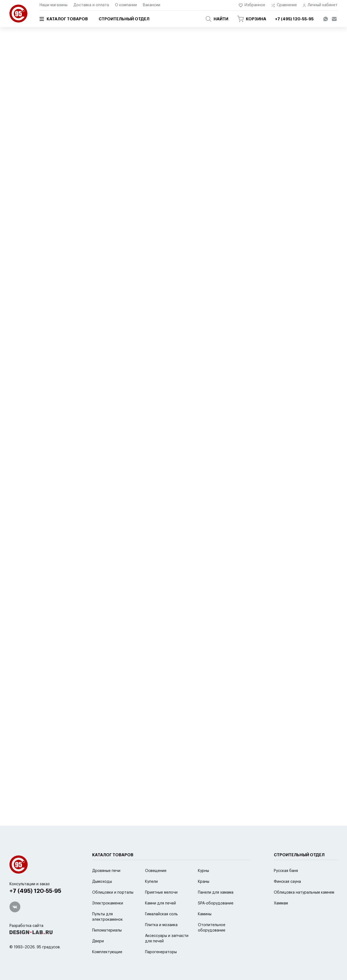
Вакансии (152, 5)
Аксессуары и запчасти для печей (167, 939)
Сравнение (284, 5)
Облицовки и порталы (113, 893)
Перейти (65, 240)
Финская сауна (287, 882)
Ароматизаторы (111, 43)
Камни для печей (160, 903)
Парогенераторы (161, 952)
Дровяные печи (106, 871)
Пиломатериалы (107, 930)
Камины (205, 914)
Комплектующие (107, 952)
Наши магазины (54, 5)
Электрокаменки (108, 903)
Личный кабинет (320, 5)
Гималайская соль (161, 914)
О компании (126, 5)
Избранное (252, 5)
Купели (151, 882)
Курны (203, 871)
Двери (98, 941)
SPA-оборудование (216, 903)
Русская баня (286, 871)
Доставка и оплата (91, 5)
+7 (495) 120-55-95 (35, 891)
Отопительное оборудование (212, 928)
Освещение (156, 871)
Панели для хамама (216, 893)
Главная (16, 43)
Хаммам (281, 903)
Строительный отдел (124, 19)
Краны (204, 882)
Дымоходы (102, 882)
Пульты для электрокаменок (107, 917)
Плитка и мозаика (161, 925)
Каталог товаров (64, 19)
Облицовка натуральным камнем (304, 893)
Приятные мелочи (77, 43)
